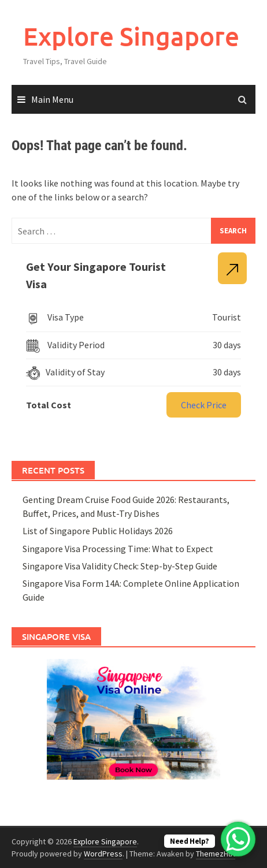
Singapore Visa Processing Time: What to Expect (118, 549)
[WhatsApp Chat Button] (238, 839)
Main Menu (52, 99)
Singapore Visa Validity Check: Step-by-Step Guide (120, 566)
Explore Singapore (131, 36)
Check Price (204, 405)
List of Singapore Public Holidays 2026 (98, 531)
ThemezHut (216, 854)
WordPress (103, 854)
